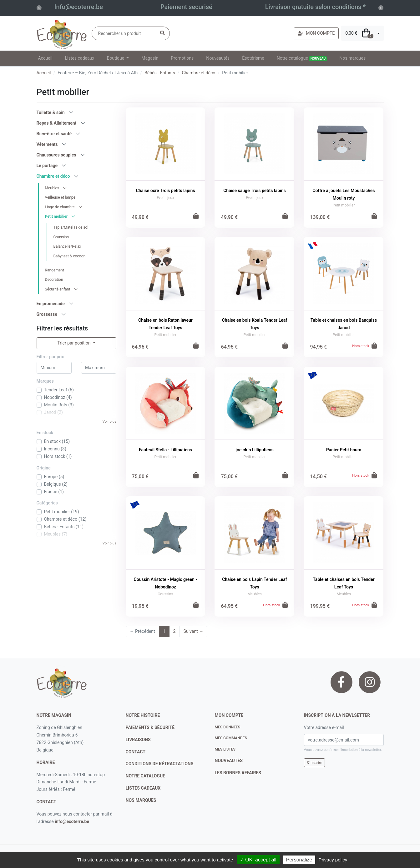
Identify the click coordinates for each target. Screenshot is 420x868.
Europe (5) (54, 477)
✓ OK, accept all (258, 860)
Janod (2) (53, 412)
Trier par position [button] (74, 343)
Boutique (116, 58)
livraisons (138, 740)
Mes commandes (231, 738)
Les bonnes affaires (238, 773)
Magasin (150, 58)
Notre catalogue (302, 58)
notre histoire (143, 715)
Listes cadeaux (80, 58)
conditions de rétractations (160, 764)
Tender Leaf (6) (59, 390)
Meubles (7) (56, 534)
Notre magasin (54, 715)
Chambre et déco (199, 73)
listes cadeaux (143, 788)
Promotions (182, 58)
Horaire (46, 762)
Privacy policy (333, 860)
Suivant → (194, 631)
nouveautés (229, 761)
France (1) (54, 492)
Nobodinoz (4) (58, 397)
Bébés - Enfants (160, 73)
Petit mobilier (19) (62, 512)
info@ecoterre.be (72, 821)
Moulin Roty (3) (59, 405)
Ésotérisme (253, 58)
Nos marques (352, 58)
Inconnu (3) (55, 449)
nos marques (141, 800)
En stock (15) (57, 441)
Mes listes (225, 749)
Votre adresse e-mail (324, 727)
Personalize (299, 860)
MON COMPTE (316, 33)
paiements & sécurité (150, 727)
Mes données (228, 727)
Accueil (45, 58)
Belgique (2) (56, 484)
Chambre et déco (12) (65, 519)
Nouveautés (218, 58)
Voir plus (109, 422)
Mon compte (229, 715)
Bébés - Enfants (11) (64, 527)
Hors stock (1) (58, 456)
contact (46, 802)
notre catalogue (146, 776)
